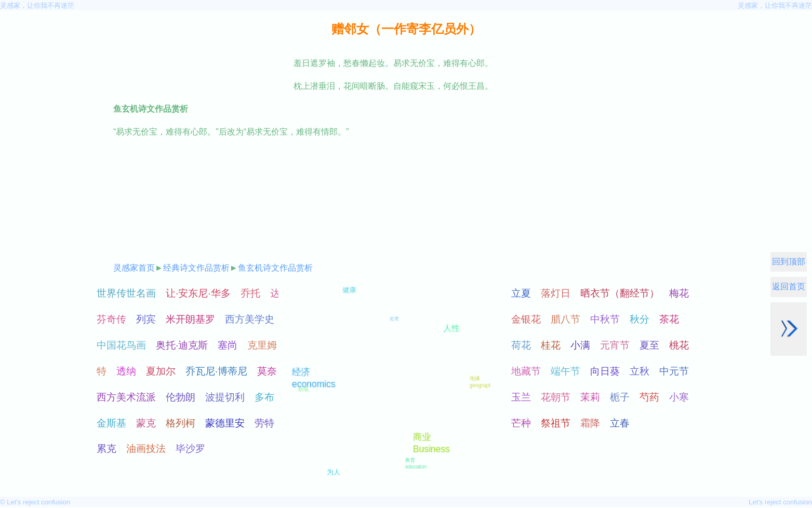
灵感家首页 (134, 268)
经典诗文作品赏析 (196, 268)
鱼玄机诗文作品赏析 (275, 268)
